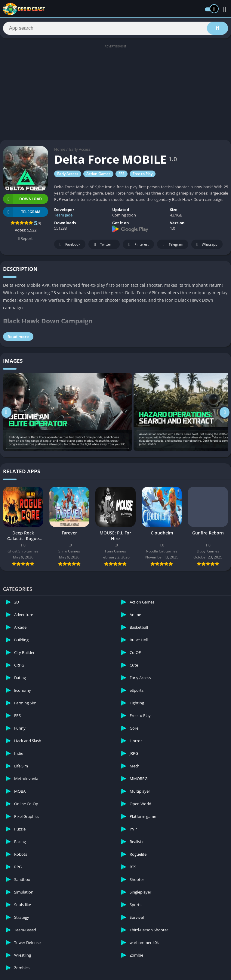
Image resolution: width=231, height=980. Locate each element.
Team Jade (63, 217)
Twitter (102, 246)
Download (22, 201)
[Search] (115, 29)
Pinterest (137, 246)
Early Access (80, 151)
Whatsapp (206, 246)
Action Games (98, 175)
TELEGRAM (22, 214)
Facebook (69, 246)
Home (60, 151)
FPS (122, 175)
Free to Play (143, 175)
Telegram (172, 246)
